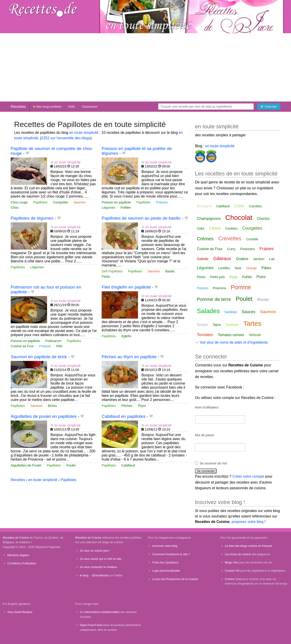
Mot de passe (205, 435)
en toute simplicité (84, 133)
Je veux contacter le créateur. (99, 567)
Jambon (259, 259)
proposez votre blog (248, 522)
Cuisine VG (232, 571)
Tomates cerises (231, 335)
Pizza (233, 277)
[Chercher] (269, 106)
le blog (84, 575)
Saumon (80, 202)
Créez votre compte (248, 476)
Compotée (60, 202)
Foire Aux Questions (165, 562)
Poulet (71, 465)
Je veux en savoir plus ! (95, 551)
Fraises (266, 249)
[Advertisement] (145, 67)
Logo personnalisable (166, 571)
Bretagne (204, 206)
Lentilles (224, 268)
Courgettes (252, 228)
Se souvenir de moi (213, 463)
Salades (208, 311)
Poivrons (219, 288)
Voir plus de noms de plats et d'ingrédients (234, 342)
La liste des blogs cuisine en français (248, 546)
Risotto (263, 300)
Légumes (108, 208)
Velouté (255, 335)
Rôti (59, 346)
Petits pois (217, 277)
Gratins (242, 259)
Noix (238, 268)
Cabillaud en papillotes (124, 416)
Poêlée (126, 208)
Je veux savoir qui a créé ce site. (101, 559)
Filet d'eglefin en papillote (126, 287)
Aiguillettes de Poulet (26, 465)
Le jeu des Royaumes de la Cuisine (175, 579)
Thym (142, 406)
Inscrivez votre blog (165, 546)
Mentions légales (18, 555)
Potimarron (53, 341)
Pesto (106, 276)
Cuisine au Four (22, 346)
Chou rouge (19, 202)
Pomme (241, 287)
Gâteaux (222, 258)
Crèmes (205, 239)
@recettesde (100, 575)
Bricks (52, 406)
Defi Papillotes (112, 271)
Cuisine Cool (233, 579)
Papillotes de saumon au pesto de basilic (141, 218)
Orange (251, 268)
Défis (72, 107)
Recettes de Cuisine (16, 538)
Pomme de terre (214, 299)
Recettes (18, 107)
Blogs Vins (232, 562)
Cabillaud (128, 465)
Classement (90, 107)
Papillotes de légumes (32, 218)
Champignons (209, 219)
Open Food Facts (91, 625)
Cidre (201, 228)
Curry (231, 249)
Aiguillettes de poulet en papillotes (44, 416)
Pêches (127, 406)
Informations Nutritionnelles (102, 612)
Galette (203, 259)
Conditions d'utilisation (22, 563)
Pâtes (266, 268)
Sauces (248, 312)
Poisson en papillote (116, 202)
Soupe (202, 325)
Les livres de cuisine (238, 554)
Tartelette (232, 325)
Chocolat (239, 217)
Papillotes (40, 202)
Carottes (255, 206)
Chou (15, 208)
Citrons (215, 228)
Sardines (231, 312)
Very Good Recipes (20, 612)
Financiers (247, 249)
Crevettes (230, 238)
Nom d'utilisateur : (208, 407)
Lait (272, 259)
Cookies (231, 228)
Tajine (217, 325)
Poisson (162, 202)
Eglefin (126, 336)
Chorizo (263, 219)
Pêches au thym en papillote (129, 357)
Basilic (170, 271)
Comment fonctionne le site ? (171, 554)
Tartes (252, 324)
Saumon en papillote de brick (39, 357)
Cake (239, 206)
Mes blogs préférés (47, 107)
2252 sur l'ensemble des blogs (66, 138)
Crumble (252, 239)
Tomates (205, 335)
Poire (261, 277)
